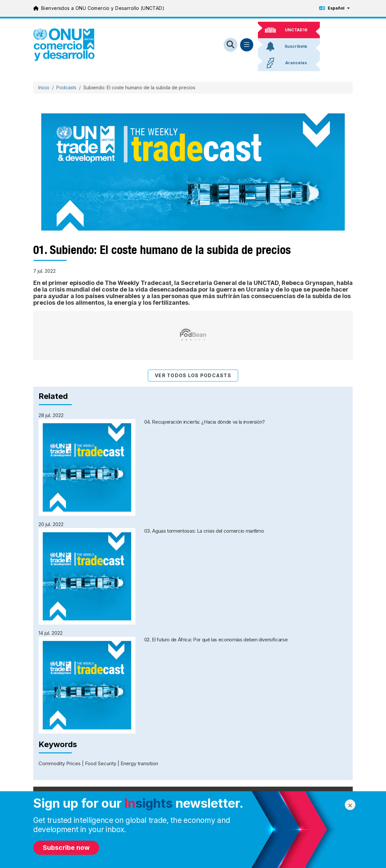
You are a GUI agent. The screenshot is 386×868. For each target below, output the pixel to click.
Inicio (44, 87)
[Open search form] (231, 45)
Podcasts (66, 87)
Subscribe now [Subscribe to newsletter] (66, 848)
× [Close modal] (350, 805)
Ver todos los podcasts (193, 375)
